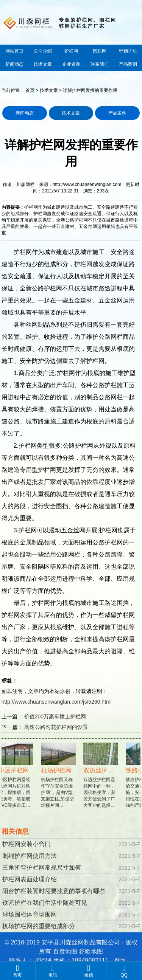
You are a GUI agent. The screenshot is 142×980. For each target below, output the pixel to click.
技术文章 (43, 64)
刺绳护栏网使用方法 (30, 856)
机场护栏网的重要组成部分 (39, 926)
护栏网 (71, 51)
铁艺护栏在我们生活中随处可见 (45, 903)
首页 (30, 90)
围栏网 (100, 51)
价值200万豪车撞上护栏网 (55, 716)
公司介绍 (43, 51)
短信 (89, 971)
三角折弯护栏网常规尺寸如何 (42, 868)
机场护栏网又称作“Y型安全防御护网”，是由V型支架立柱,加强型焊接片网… (59, 779)
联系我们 (100, 64)
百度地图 (65, 951)
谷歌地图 (91, 951)
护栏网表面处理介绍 (30, 879)
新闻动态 (14, 64)
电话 (53, 971)
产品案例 (128, 64)
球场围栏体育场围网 (30, 914)
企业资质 (71, 64)
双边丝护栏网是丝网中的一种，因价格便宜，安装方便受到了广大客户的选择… (101, 779)
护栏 (20, 252)
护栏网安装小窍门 (27, 844)
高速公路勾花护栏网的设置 (56, 727)
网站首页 (14, 51)
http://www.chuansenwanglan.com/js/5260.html (57, 702)
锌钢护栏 (128, 51)
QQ (124, 971)
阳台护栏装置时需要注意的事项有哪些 (54, 891)
